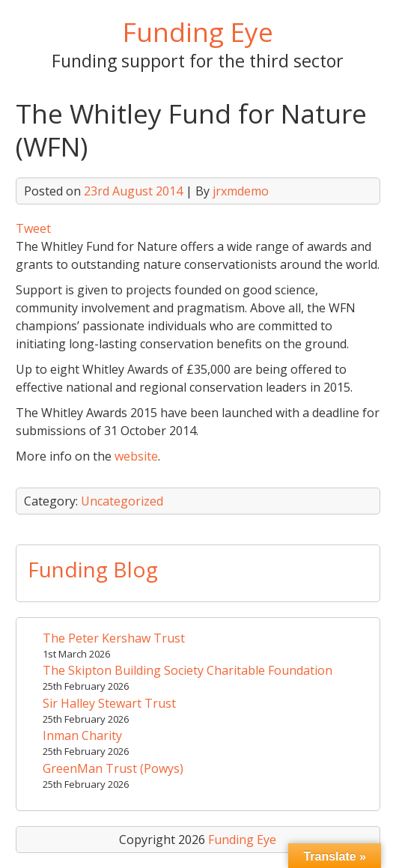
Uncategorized (122, 501)
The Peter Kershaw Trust (114, 638)
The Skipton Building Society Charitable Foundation (188, 670)
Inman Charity (82, 735)
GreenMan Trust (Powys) (113, 768)
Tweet (33, 228)
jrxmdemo (241, 191)
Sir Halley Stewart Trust (109, 703)
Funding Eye (198, 31)
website (136, 456)
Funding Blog (93, 569)
